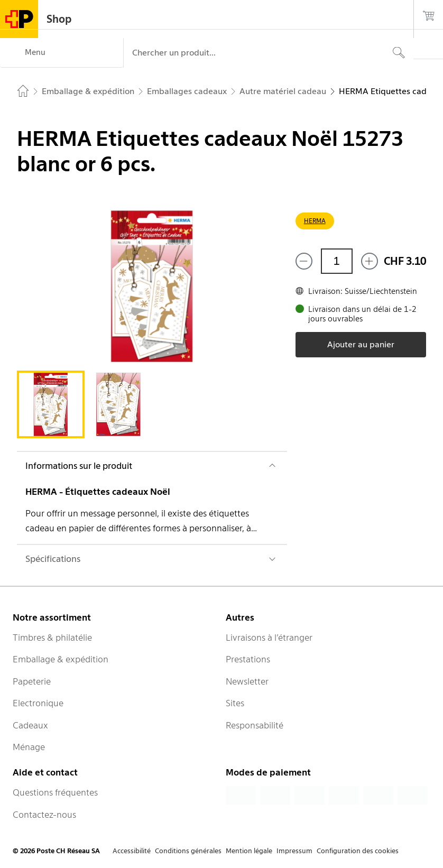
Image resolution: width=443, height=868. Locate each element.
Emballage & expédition (61, 659)
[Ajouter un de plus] (370, 261)
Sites (235, 703)
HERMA (315, 221)
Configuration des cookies (358, 851)
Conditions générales (188, 851)
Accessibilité (132, 851)
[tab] (51, 404)
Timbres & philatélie (52, 638)
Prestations (248, 659)
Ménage (29, 747)
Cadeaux (30, 725)
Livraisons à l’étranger (269, 638)
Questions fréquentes (55, 792)
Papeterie (32, 681)
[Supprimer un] (304, 261)
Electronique (38, 703)
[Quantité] (337, 261)
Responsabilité (255, 725)
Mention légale (249, 851)
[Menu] (62, 53)
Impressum (294, 851)
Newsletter (247, 681)
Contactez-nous (44, 815)
